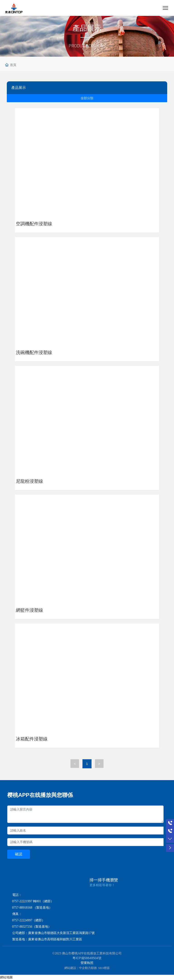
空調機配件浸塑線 (34, 224)
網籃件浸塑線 (29, 610)
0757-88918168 (22, 908)
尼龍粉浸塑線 (29, 481)
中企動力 (85, 968)
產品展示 (87, 28)
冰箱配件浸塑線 (32, 739)
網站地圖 (6, 977)
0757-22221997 (22, 901)
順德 (94, 968)
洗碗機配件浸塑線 (34, 352)
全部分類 (87, 98)
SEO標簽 (104, 968)
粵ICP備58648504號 (87, 958)
